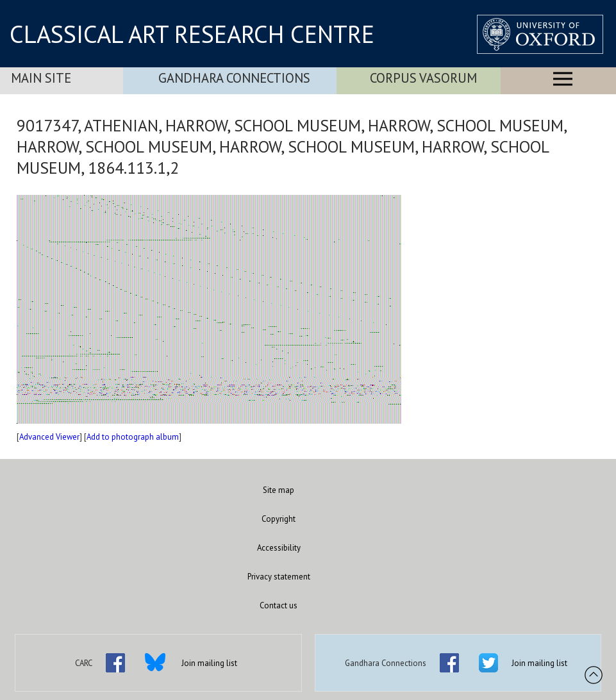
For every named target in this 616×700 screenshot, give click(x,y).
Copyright (279, 519)
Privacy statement (279, 577)
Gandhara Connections (234, 78)
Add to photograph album (133, 437)
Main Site (41, 78)
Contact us (279, 605)
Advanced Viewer (49, 437)
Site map (279, 490)
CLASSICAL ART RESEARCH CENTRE (192, 34)
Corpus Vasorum (423, 78)
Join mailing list (209, 663)
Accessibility (279, 548)
